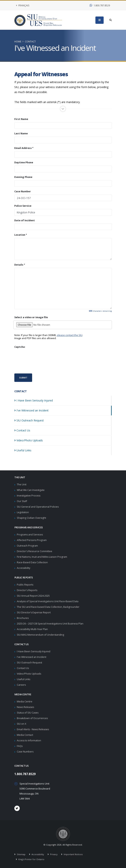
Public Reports (25, 585)
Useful (23, 450)
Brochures (23, 618)
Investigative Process (29, 496)
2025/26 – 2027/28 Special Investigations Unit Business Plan (51, 624)
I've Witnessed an (31, 410)
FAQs (20, 746)
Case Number (23, 192)
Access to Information (29, 740)
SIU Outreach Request (30, 663)
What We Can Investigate (31, 490)
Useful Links (24, 679)
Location (20, 235)
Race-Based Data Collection (32, 562)
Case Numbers (25, 752)
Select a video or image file (31, 317)
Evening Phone (23, 177)
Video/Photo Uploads (29, 674)
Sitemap (21, 854)
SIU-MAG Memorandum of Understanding (41, 635)
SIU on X (22, 724)
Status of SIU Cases (28, 713)
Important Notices (73, 854)
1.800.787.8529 (100, 5)
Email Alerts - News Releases (33, 729)
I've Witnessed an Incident (32, 657)
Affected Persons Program (32, 540)
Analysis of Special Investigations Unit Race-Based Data (48, 601)
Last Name (21, 134)
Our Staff (22, 501)
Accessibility (24, 568)
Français (23, 5)
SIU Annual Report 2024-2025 (33, 596)
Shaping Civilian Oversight (32, 518)
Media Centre (25, 702)
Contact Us (23, 668)
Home (18, 42)
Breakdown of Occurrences (32, 718)
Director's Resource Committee (35, 551)
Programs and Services (30, 535)
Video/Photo (29, 440)
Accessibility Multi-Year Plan (33, 629)
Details (19, 265)
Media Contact (25, 735)
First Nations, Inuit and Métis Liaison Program (42, 557)
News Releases (26, 707)
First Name (21, 119)
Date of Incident (25, 221)
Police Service (23, 206)
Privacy (54, 854)
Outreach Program (27, 546)
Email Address (23, 148)
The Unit (22, 484)
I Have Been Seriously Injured (34, 651)
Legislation (23, 512)
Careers (21, 685)
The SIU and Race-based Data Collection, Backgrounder (48, 607)
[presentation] (43, 361)
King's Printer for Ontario (31, 859)
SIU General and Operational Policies (38, 507)
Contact (30, 42)
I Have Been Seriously (34, 400)
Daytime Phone (24, 163)
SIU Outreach (29, 420)
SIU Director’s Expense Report (34, 612)
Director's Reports (27, 590)
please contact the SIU (70, 335)
